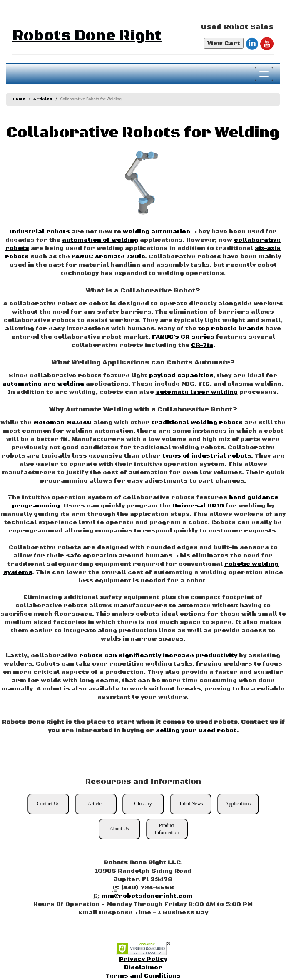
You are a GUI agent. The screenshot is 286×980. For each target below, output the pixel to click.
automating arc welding (43, 384)
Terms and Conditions (143, 976)
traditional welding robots (197, 423)
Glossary (143, 804)
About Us (119, 829)
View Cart (224, 43)
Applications (238, 804)
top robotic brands (231, 329)
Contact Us (48, 804)
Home (19, 99)
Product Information (167, 829)
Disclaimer (143, 968)
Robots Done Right (87, 36)
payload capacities (181, 376)
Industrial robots (40, 232)
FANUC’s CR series (183, 337)
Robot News (191, 804)
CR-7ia (202, 345)
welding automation (157, 232)
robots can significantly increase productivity (158, 656)
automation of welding (100, 240)
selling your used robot (196, 730)
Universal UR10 (198, 506)
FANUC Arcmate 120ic (108, 257)
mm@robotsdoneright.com (147, 896)
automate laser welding (197, 392)
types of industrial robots (207, 456)
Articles (43, 99)
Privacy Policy (143, 959)
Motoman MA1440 (62, 423)
